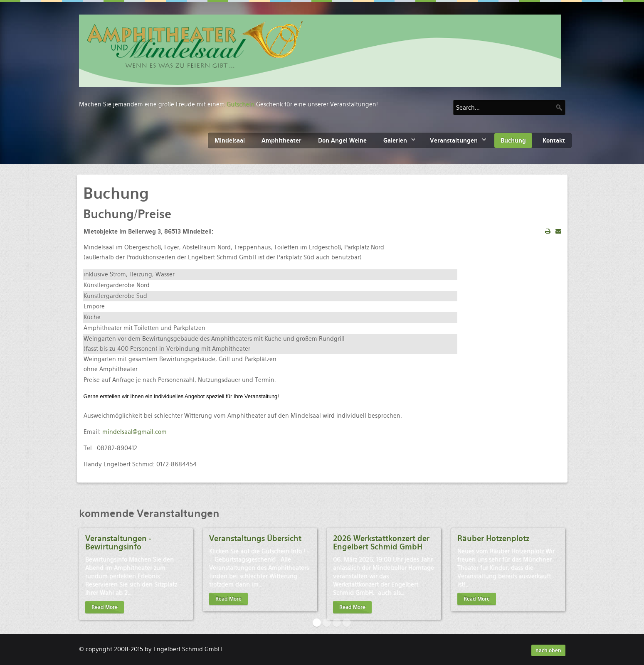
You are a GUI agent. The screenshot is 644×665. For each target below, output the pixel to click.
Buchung (513, 140)
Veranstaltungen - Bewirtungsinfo (118, 543)
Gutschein (241, 104)
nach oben (548, 650)
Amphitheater (281, 140)
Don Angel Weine (342, 140)
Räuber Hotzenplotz (493, 538)
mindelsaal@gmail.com (134, 432)
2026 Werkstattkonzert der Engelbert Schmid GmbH (381, 543)
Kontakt (554, 140)
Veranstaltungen (454, 140)
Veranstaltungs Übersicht (255, 538)
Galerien (395, 140)
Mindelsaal (230, 140)
